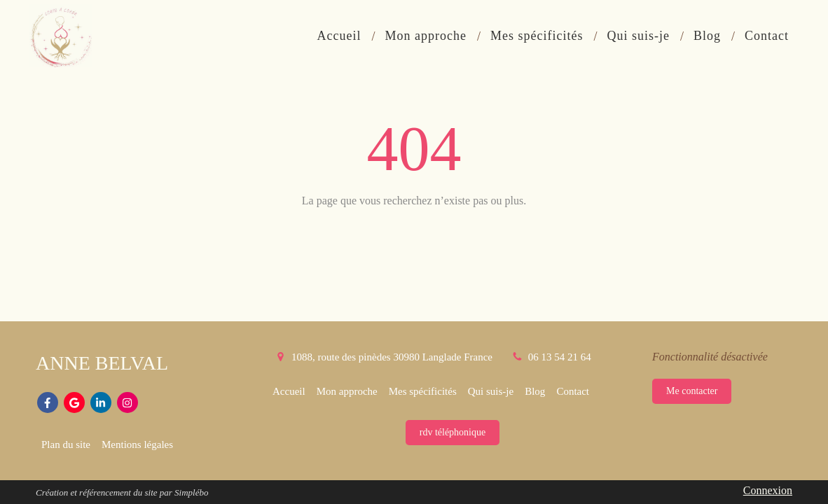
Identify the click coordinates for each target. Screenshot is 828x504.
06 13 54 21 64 (560, 357)
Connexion (768, 490)
